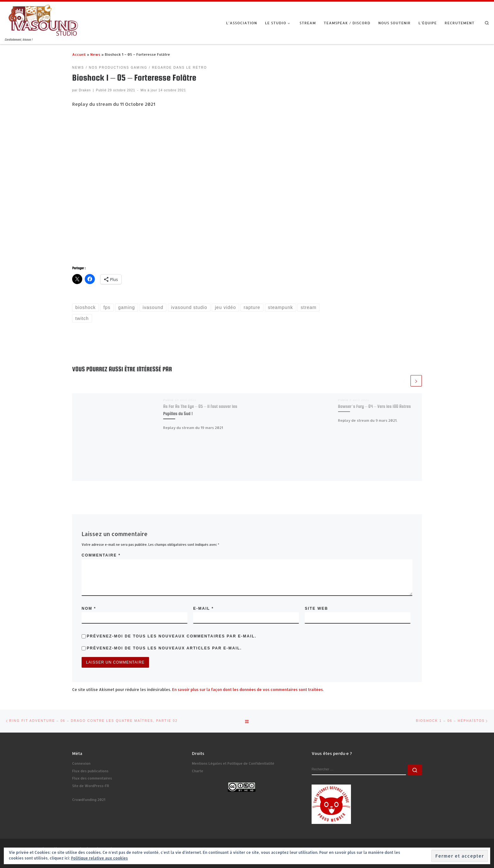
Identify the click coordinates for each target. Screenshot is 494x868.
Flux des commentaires (92, 778)
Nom (89, 608)
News (95, 54)
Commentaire (101, 555)
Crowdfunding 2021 (89, 800)
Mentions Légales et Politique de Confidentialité (233, 763)
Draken (85, 90)
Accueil (79, 54)
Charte (198, 771)
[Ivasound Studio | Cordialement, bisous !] (43, 19)
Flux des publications (90, 771)
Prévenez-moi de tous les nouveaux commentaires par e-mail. (172, 636)
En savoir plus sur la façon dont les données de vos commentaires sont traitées (247, 690)
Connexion (81, 763)
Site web (316, 608)
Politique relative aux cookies (99, 858)
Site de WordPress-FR (91, 786)
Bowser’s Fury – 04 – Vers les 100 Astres (374, 406)
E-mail (203, 608)
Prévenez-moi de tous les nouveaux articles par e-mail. (164, 648)
